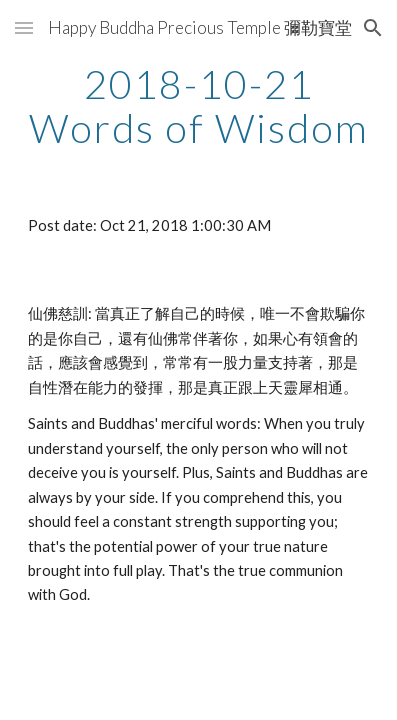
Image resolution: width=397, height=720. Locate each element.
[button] (24, 27)
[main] (199, 106)
